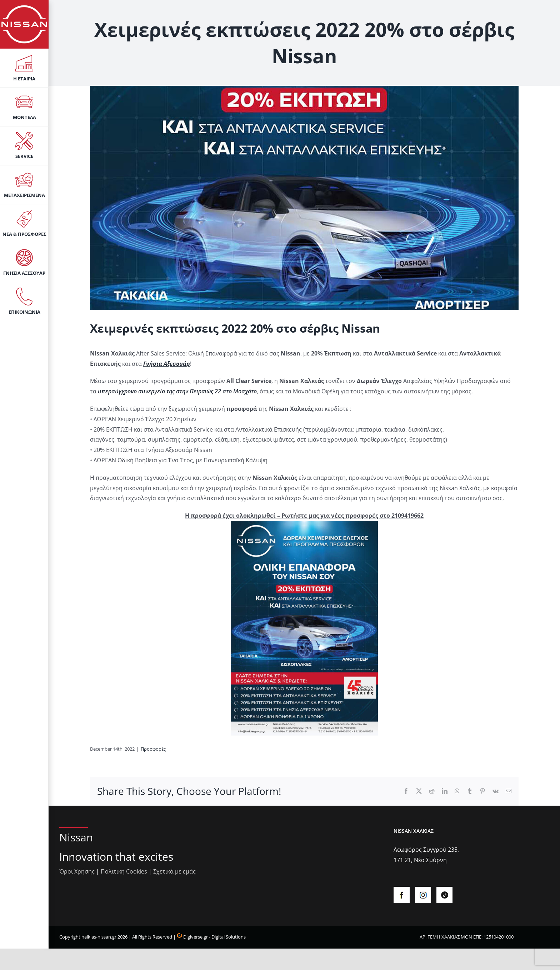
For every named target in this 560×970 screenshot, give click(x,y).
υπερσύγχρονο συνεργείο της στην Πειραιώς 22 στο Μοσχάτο (177, 391)
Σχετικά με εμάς (174, 871)
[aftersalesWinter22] (304, 198)
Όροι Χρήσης (77, 871)
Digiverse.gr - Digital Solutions (211, 937)
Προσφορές (153, 749)
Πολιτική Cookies (124, 871)
